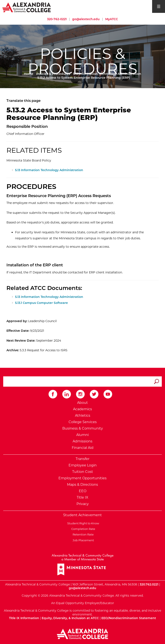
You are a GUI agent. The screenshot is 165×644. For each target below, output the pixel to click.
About (82, 403)
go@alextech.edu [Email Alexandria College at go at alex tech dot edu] (86, 19)
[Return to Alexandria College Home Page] (27, 7)
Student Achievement (82, 515)
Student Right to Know (82, 523)
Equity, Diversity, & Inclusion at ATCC (70, 618)
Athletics (83, 416)
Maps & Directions (82, 485)
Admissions (82, 441)
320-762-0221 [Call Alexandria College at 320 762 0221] (57, 19)
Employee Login (83, 465)
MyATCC (112, 19)
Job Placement (83, 540)
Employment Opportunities (82, 478)
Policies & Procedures (53, 74)
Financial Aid (83, 448)
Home (29, 74)
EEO (83, 491)
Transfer (82, 459)
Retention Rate (82, 534)
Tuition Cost (83, 472)
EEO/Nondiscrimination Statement (129, 618)
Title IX (82, 497)
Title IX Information (24, 618)
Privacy (83, 504)
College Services (83, 422)
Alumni (82, 435)
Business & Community (83, 428)
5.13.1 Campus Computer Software (41, 303)
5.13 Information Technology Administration (107, 74)
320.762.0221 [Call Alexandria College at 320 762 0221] (149, 584)
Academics (82, 409)
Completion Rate (83, 529)
